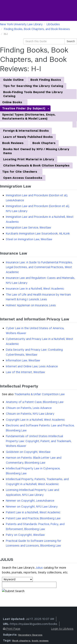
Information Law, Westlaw (23, 360)
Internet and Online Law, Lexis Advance (32, 366)
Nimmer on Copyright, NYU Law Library (32, 507)
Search (71, 41)
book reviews (40, 641)
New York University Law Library (21, 24)
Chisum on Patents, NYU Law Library (30, 414)
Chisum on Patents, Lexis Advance (29, 408)
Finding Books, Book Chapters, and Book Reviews (37, 29)
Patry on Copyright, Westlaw (25, 535)
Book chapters (21, 641)
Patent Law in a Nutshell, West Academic (33, 512)
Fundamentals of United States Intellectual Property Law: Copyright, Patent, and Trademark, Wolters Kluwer (39, 441)
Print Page (12, 629)
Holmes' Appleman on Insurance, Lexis (31, 305)
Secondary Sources (30, 635)
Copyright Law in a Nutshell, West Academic (35, 420)
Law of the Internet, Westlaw (25, 372)
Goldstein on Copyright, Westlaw (28, 452)
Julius (39, 568)
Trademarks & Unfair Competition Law (40, 394)
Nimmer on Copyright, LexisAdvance (30, 501)
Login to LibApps (62, 629)
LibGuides (53, 24)
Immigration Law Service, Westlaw (29, 228)
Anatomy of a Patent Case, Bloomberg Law (35, 402)
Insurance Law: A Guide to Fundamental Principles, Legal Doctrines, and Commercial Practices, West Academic (39, 267)
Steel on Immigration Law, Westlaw (29, 239)
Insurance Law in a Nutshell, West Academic (35, 289)
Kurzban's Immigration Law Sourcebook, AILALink (38, 233)
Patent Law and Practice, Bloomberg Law (33, 518)
